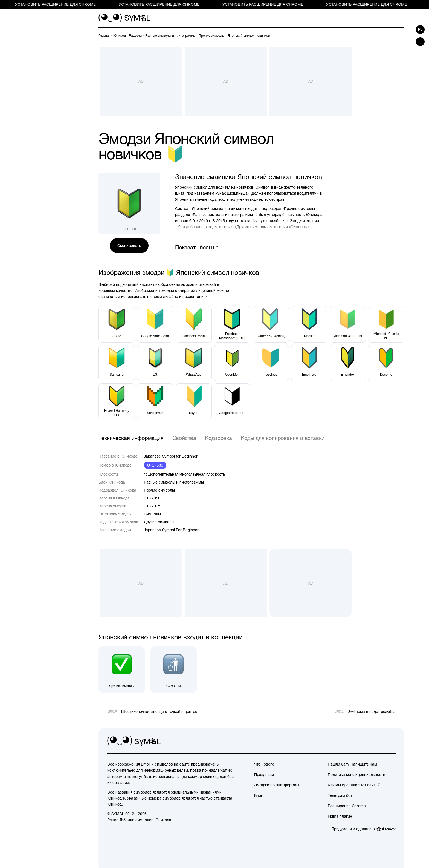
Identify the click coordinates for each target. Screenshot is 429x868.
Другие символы (159, 522)
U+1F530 (155, 465)
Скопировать (129, 246)
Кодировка (218, 438)
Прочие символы (159, 490)
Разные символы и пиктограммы (174, 482)
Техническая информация (131, 438)
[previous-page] (104, 36)
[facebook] (391, 741)
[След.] (401, 36)
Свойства (184, 438)
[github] (379, 741)
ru (420, 30)
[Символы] (174, 670)
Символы (152, 514)
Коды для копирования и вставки (283, 438)
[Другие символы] (122, 670)
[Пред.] (391, 36)
